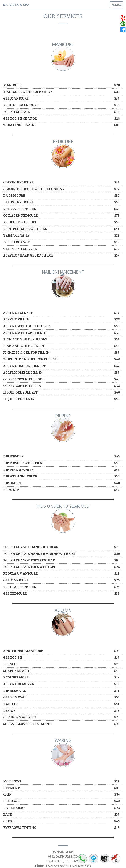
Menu (117, 6)
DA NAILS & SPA (16, 5)
